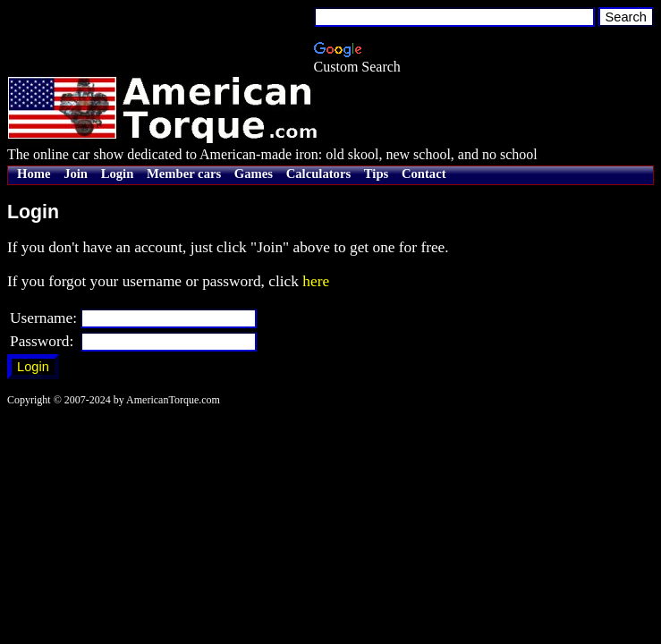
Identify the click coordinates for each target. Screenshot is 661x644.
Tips (376, 174)
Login (118, 174)
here (316, 281)
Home (34, 174)
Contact (424, 174)
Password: (42, 341)
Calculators (318, 174)
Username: (43, 318)
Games (254, 174)
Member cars (184, 174)
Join (76, 174)
